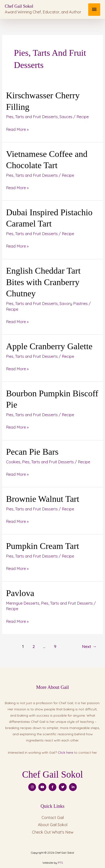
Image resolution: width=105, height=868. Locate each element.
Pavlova (20, 593)
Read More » (17, 129)
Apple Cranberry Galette (49, 346)
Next (89, 646)
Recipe (83, 117)
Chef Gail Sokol (19, 6)
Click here (65, 752)
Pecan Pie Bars (32, 452)
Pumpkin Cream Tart (43, 546)
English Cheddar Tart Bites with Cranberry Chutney (43, 282)
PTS (60, 863)
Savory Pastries (74, 304)
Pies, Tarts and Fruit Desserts (32, 117)
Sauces (66, 117)
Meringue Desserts (23, 603)
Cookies (13, 462)
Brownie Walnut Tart (43, 499)
